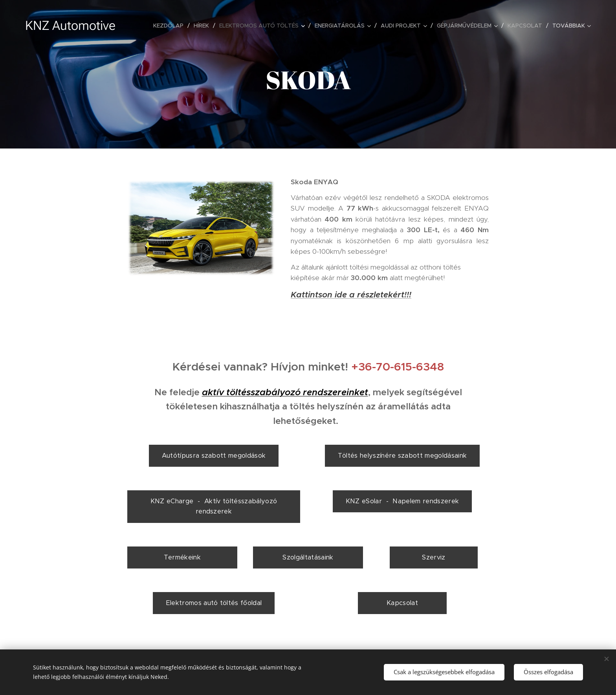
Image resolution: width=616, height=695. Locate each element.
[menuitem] (170, 26)
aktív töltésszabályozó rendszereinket (285, 392)
